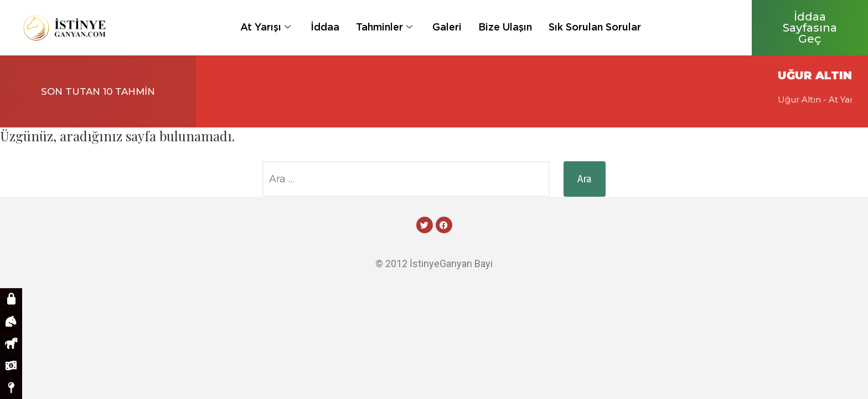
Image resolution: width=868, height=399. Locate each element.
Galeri (447, 27)
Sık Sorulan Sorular (595, 27)
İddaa (325, 27)
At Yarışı (265, 27)
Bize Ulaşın (505, 27)
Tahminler (384, 27)
